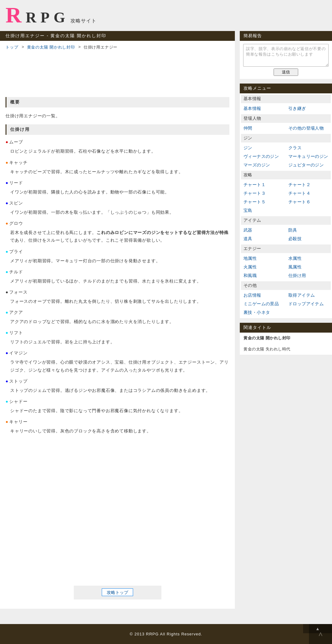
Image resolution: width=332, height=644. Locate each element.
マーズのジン (257, 165)
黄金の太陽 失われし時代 (267, 349)
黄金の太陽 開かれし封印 (51, 47)
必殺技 (295, 239)
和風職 (250, 275)
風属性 (295, 267)
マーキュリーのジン (308, 156)
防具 (293, 230)
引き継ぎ (297, 108)
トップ (12, 47)
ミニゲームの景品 (261, 304)
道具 (248, 239)
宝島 (248, 210)
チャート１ (255, 185)
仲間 (248, 128)
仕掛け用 (297, 275)
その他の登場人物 (306, 128)
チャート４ (299, 193)
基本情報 (252, 108)
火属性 (250, 267)
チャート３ (255, 193)
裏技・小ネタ (257, 312)
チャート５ (255, 202)
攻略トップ (117, 592)
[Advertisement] (117, 72)
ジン (248, 148)
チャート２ (299, 185)
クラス (295, 148)
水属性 (295, 258)
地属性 (250, 258)
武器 (248, 230)
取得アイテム (302, 295)
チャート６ (299, 202)
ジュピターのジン (306, 165)
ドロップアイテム (306, 304)
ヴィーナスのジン (261, 156)
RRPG (37, 15)
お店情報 (252, 295)
